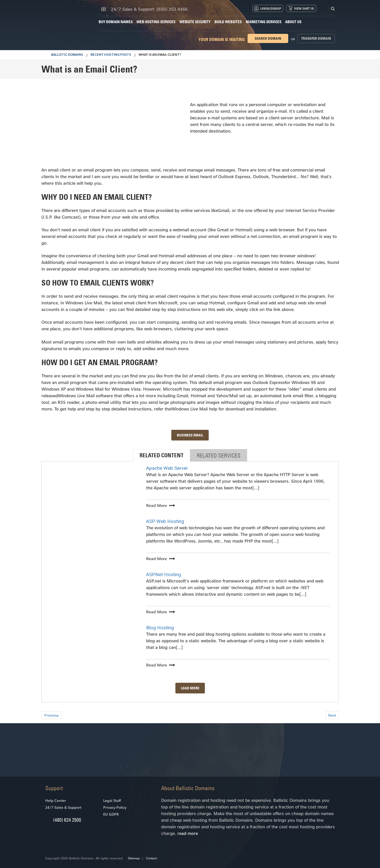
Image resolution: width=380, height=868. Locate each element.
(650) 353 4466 (172, 9)
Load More (190, 688)
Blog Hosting (160, 628)
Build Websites (228, 22)
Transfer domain (316, 38)
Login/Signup (271, 8)
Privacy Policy (115, 807)
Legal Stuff (112, 800)
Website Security (195, 22)
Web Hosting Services (156, 22)
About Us (293, 22)
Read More (157, 505)
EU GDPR (111, 814)
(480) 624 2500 (67, 820)
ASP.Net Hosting (164, 574)
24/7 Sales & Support (63, 807)
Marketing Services (264, 22)
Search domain (268, 38)
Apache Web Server (167, 468)
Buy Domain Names (116, 22)
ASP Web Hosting (165, 521)
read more (188, 833)
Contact (151, 858)
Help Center (56, 800)
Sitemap (134, 858)
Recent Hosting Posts (111, 55)
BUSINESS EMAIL (190, 435)
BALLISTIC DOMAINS (64, 55)
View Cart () (304, 8)
